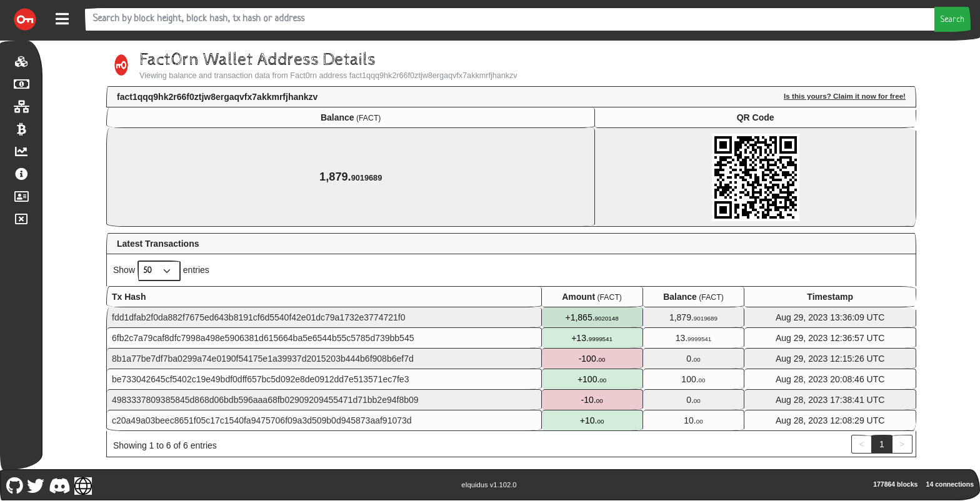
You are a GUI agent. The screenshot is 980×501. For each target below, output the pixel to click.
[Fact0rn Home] (25, 19)
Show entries (161, 271)
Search (952, 20)
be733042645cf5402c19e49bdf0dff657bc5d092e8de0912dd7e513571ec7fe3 (260, 379)
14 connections (950, 484)
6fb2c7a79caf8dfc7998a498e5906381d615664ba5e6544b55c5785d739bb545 (263, 338)
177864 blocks (895, 484)
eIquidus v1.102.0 (489, 485)
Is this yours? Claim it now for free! (845, 96)
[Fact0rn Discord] (59, 484)
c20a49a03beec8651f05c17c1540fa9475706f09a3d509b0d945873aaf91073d (262, 420)
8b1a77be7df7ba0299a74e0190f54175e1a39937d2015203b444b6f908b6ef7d (263, 359)
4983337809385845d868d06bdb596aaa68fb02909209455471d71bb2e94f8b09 (265, 400)
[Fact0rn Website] (83, 484)
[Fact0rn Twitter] (36, 484)
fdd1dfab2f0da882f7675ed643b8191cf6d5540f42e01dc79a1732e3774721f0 (258, 317)
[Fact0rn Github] (14, 484)
